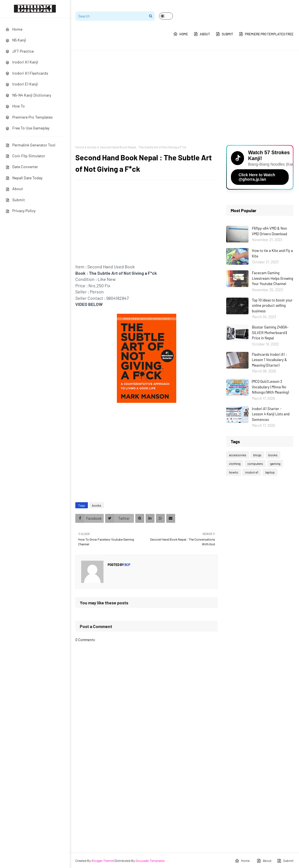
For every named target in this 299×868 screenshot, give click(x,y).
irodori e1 (252, 472)
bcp (127, 565)
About (14, 189)
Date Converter (22, 167)
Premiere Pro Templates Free (266, 34)
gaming (275, 464)
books (92, 147)
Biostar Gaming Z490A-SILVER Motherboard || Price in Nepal (270, 333)
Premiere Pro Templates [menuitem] (29, 117)
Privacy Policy (21, 211)
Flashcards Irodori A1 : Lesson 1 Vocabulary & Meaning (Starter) (269, 360)
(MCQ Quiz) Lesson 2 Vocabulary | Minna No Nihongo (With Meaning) (270, 387)
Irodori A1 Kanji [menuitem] (22, 62)
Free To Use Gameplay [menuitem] (27, 128)
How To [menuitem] (15, 106)
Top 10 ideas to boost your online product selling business (272, 306)
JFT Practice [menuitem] (20, 51)
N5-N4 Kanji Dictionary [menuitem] (28, 95)
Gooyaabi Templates (150, 860)
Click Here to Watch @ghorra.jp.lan (257, 177)
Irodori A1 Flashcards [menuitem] (27, 73)
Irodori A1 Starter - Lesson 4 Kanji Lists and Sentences (271, 414)
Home (181, 34)
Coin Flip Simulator (25, 156)
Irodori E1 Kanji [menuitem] (22, 84)
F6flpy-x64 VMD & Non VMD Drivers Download (269, 231)
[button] (166, 16)
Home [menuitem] (14, 29)
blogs (257, 455)
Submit (15, 200)
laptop (270, 472)
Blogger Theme (102, 860)
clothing (235, 464)
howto (234, 472)
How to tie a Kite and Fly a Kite (272, 253)
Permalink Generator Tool (30, 145)
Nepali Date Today (24, 178)
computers (255, 464)
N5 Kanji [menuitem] (16, 40)
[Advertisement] (184, 98)
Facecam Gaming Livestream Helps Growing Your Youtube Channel (273, 278)
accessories (238, 455)
